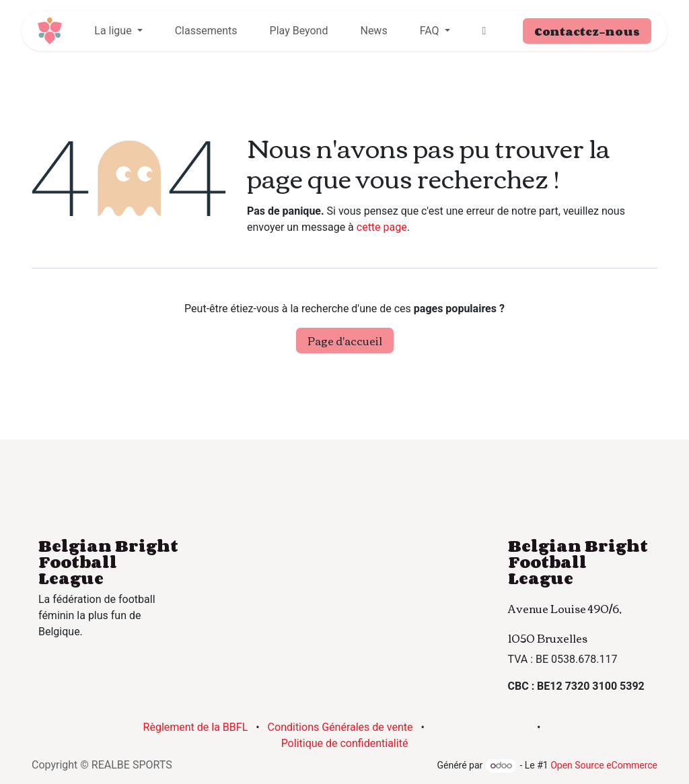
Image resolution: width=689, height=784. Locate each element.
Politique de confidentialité (345, 743)
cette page (382, 227)
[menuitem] (118, 31)
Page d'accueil (345, 341)
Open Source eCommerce (604, 765)
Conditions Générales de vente (340, 727)
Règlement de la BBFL (196, 727)
